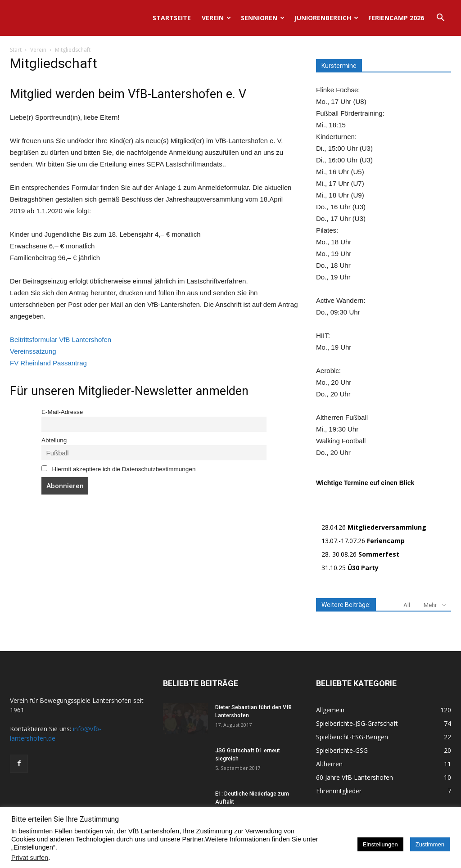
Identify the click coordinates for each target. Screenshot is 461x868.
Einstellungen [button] (380, 844)
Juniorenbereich (326, 18)
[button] (440, 19)
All (407, 605)
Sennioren (263, 18)
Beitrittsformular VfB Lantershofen (61, 340)
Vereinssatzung (33, 351)
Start (16, 50)
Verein (216, 18)
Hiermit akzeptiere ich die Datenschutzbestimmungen (118, 469)
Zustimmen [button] (430, 844)
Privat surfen (30, 858)
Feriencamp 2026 (396, 18)
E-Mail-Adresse (62, 412)
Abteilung (54, 440)
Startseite (172, 18)
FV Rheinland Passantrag (48, 363)
